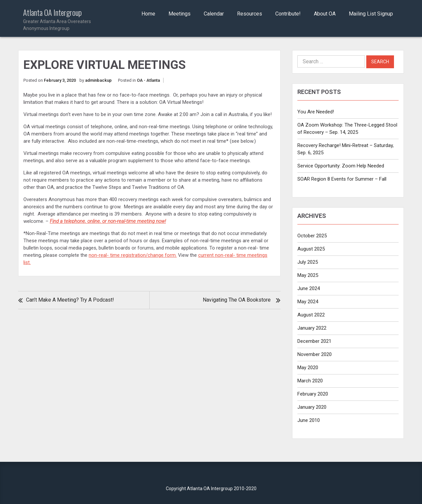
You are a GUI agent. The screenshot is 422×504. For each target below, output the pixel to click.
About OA (325, 14)
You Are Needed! (316, 112)
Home (148, 14)
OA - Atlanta (148, 80)
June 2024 (309, 288)
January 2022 (312, 328)
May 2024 (308, 302)
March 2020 (310, 381)
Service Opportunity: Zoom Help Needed (341, 166)
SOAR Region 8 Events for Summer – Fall (342, 179)
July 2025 (308, 262)
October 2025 (312, 236)
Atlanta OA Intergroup (66, 20)
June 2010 (309, 420)
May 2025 (308, 275)
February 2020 (313, 394)
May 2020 (308, 368)
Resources (250, 14)
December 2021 (314, 341)
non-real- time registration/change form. (133, 255)
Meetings (180, 14)
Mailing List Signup (371, 14)
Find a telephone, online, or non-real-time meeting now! (108, 221)
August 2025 (311, 249)
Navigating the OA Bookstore (237, 300)
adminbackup (98, 80)
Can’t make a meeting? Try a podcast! (70, 300)
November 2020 (315, 354)
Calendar (214, 14)
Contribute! (288, 14)
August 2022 (311, 315)
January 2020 (312, 407)
